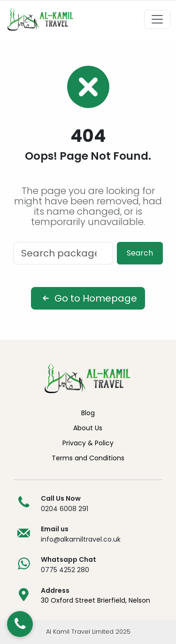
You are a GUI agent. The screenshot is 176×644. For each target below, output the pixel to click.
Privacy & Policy (88, 443)
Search (140, 253)
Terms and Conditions (88, 458)
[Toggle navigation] (157, 19)
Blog (88, 413)
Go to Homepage (88, 298)
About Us (88, 428)
